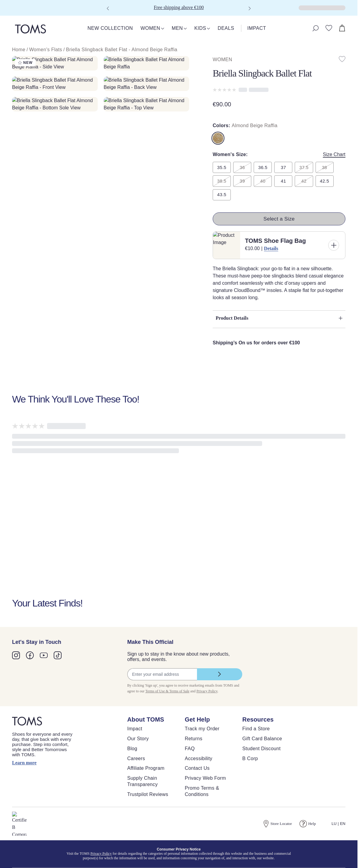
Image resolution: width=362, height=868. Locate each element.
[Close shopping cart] (8, 17)
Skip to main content (22, 5)
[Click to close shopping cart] (5, 12)
